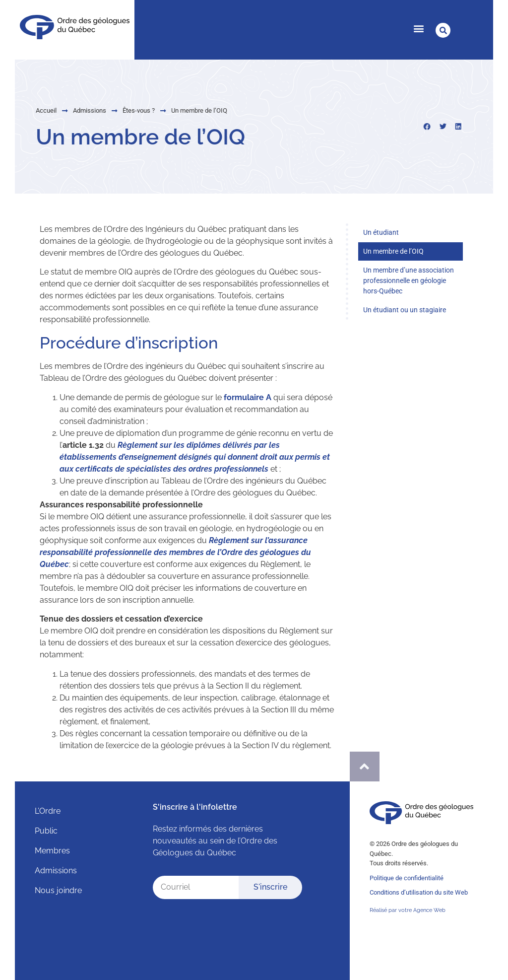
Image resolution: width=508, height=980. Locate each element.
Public (46, 831)
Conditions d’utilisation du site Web (419, 892)
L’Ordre (48, 811)
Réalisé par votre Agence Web (408, 910)
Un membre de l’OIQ (393, 251)
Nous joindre (58, 890)
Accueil (21, 110)
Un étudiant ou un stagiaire (405, 310)
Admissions (65, 110)
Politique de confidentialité (407, 878)
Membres (52, 851)
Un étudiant (381, 232)
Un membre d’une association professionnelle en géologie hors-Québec (409, 280)
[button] (418, 28)
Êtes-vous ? (114, 110)
